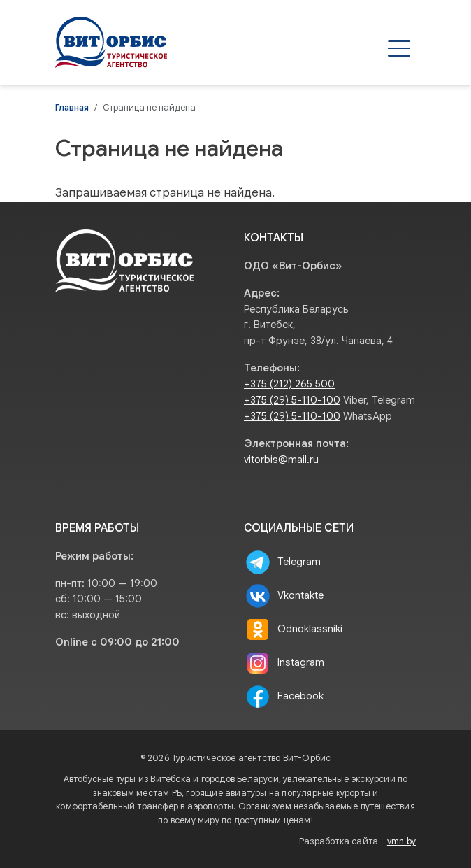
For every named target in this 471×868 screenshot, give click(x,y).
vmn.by (401, 841)
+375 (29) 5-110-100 (292, 400)
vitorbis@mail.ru (281, 460)
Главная (72, 108)
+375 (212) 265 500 (289, 384)
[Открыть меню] (399, 48)
